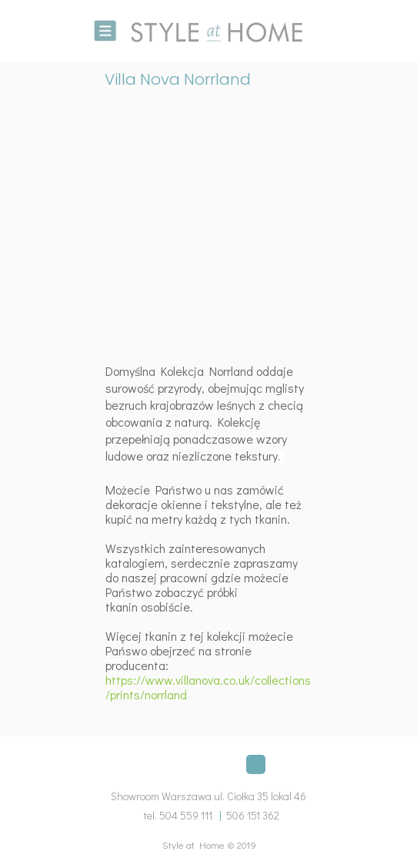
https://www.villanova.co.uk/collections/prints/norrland (208, 687)
